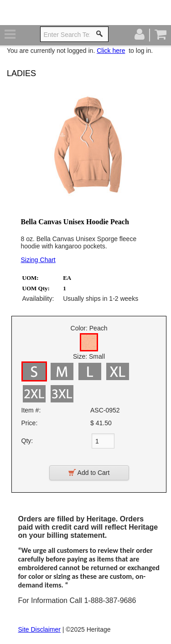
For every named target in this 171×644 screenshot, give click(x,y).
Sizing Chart (38, 260)
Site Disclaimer (39, 629)
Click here (111, 51)
